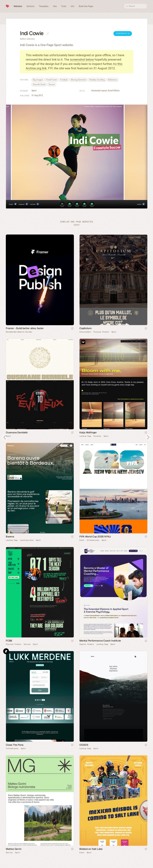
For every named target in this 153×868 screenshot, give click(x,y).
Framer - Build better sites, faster (25, 328)
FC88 (9, 641)
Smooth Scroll (39, 84)
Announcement (85, 332)
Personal (97, 436)
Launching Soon (27, 540)
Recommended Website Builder (19, 332)
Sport (34, 91)
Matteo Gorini (14, 849)
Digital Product (87, 644)
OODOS (84, 745)
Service (27, 644)
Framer (6, 651)
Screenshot (123, 33)
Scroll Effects (114, 91)
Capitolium (86, 328)
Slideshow (112, 80)
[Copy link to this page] (48, 34)
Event (82, 540)
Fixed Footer (52, 80)
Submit (76, 225)
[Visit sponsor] (72, 329)
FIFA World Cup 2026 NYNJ (95, 537)
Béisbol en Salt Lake (91, 849)
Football (64, 80)
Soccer (52, 84)
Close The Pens (15, 745)
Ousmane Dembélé (17, 432)
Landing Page (85, 436)
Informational (93, 540)
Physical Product (101, 332)
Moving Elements (78, 80)
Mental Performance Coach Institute (100, 641)
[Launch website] (146, 329)
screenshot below (82, 60)
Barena (10, 537)
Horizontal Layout (99, 91)
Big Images (38, 80)
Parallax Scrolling (97, 80)
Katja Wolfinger (88, 432)
